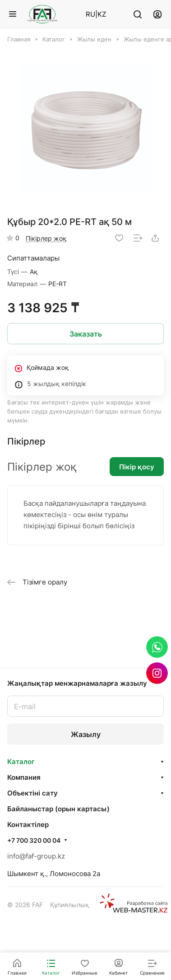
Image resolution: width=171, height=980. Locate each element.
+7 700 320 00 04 (34, 840)
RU (90, 14)
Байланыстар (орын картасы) (58, 809)
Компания (24, 777)
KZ (102, 14)
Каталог (21, 762)
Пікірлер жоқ (46, 238)
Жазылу (86, 734)
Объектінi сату (32, 793)
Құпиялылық (69, 905)
